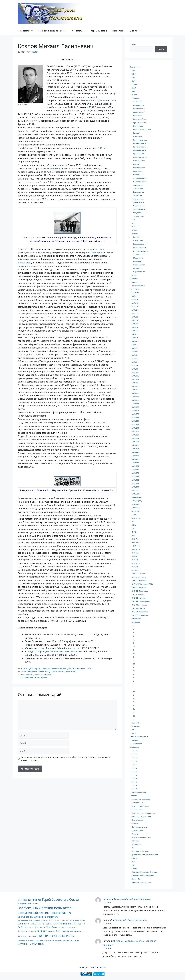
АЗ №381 (135, 435)
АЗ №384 (135, 438)
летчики (135, 823)
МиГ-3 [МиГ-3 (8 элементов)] (82, 920)
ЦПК (133, 227)
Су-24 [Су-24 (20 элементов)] (20, 927)
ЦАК (133, 223)
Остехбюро (136, 619)
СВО (133, 865)
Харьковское (139, 202)
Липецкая (137, 254)
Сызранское (138, 185)
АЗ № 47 (135, 345)
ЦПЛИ (134, 230)
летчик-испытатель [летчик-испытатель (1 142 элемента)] (56, 935)
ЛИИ (133, 535)
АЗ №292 (135, 424)
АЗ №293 (135, 428)
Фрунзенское (139, 199)
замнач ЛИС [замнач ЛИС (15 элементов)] (54, 931)
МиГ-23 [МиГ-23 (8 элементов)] (42, 924)
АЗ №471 (135, 470)
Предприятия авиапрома (140, 799)
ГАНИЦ (134, 515)
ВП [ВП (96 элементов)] (20, 900)
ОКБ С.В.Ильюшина (140, 615)
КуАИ (134, 88)
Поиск (133, 44)
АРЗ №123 (136, 504)
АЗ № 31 (135, 331)
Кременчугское (140, 150)
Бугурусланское (140, 123)
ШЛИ (88, 669)
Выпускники (135, 67)
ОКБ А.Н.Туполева (97, 100)
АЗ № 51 (135, 348)
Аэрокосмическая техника (54, 31)
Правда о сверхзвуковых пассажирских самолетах (53, 651)
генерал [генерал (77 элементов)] (42, 931)
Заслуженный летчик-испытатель (60, 672)
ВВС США (135, 511)
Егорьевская (138, 244)
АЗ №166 (135, 404)
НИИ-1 (134, 556)
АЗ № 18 (135, 303)
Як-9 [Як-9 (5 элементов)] (59, 927)
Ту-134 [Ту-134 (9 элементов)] (43, 927)
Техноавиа (136, 726)
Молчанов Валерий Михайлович (36, 674)
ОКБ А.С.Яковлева (139, 581)
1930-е (134, 758)
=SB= (104, 967)
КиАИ (134, 81)
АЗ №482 (135, 480)
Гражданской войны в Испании (145, 855)
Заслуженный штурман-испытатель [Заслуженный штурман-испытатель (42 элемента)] (38, 917)
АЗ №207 (135, 411)
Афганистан (136, 844)
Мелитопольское (140, 157)
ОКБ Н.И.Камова (138, 598)
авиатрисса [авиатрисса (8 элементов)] (72, 927)
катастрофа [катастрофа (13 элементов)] (23, 936)
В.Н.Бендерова (95, 252)
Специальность (136, 810)
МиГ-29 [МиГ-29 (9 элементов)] (56, 924)
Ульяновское (139, 192)
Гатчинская (138, 240)
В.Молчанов (25, 263)
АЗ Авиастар (137, 497)
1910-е (134, 751)
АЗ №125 (135, 383)
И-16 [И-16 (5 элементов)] (54, 920)
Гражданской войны (140, 851)
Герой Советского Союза (32, 672)
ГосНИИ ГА (136, 518)
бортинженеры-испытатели (143, 813)
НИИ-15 (136, 546)
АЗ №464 (135, 466)
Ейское (136, 133)
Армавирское (139, 105)
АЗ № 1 (134, 296)
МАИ (65, 669)
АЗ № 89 (135, 369)
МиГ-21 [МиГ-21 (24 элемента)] (34, 924)
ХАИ (133, 220)
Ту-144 (86, 111)
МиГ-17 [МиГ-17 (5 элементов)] (27, 924)
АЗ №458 (135, 459)
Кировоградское (140, 140)
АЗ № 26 (135, 324)
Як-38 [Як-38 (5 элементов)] (64, 927)
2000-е (134, 782)
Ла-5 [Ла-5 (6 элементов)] (63, 920)
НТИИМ (135, 567)
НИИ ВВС (135, 542)
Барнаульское (139, 112)
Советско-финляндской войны (144, 872)
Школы (135, 234)
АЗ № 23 (135, 317)
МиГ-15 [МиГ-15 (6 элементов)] (20, 924)
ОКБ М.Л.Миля (138, 594)
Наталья (107, 899)
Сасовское (138, 175)
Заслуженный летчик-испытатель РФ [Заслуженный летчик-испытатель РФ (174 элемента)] (45, 913)
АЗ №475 (135, 476)
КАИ (133, 77)
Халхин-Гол (136, 879)
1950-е (134, 764)
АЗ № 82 (135, 358)
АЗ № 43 (135, 341)
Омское (136, 164)
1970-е (24, 669)
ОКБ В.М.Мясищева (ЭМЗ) (142, 584)
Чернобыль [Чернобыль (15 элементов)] (52, 927)
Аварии (135, 740)
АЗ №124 (135, 379)
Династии (134, 279)
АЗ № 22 (135, 313)
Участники (134, 841)
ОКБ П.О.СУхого (138, 608)
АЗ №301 (135, 431)
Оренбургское (139, 168)
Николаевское (139, 161)
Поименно (136, 622)
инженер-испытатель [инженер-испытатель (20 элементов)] (71, 931)
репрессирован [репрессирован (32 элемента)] (71, 940)
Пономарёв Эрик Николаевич (131, 920)
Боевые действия (139, 792)
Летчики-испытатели (52, 669)
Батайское (138, 116)
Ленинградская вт (141, 251)
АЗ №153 (135, 393)
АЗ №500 (135, 490)
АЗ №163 (135, 400)
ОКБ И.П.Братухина (140, 591)
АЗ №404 (135, 449)
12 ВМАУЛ (137, 102)
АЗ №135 (135, 390)
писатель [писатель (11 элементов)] (39, 940)
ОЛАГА (134, 95)
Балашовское (139, 109)
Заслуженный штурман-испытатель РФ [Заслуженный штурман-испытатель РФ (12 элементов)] (35, 920)
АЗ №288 (135, 417)
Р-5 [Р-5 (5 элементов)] (84, 924)
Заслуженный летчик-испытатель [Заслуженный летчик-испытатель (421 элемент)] (46, 908)
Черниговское (139, 209)
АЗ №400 (135, 445)
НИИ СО (135, 553)
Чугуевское (138, 213)
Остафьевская (139, 265)
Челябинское (139, 206)
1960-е (134, 768)
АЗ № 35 (135, 334)
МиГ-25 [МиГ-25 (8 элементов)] (49, 924)
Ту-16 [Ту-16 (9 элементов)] (31, 927)
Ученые (135, 834)
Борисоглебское (140, 119)
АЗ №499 (135, 487)
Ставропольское (140, 178)
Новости (133, 796)
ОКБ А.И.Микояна (139, 574)
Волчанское (138, 126)
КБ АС (134, 525)
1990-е (134, 778)
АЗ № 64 (135, 352)
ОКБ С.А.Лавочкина (140, 612)
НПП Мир (136, 563)
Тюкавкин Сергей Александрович (132, 899)
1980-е (134, 775)
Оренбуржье (118, 31)
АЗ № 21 (135, 310)
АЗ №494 (135, 483)
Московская (138, 258)
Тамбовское (138, 188)
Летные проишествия (139, 737)
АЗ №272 (135, 414)
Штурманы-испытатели (141, 837)
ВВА (133, 70)
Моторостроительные (141, 806)
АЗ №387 (135, 442)
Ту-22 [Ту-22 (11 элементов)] (37, 927)
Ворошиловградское (142, 129)
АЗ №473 (135, 473)
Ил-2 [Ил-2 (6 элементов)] (59, 920)
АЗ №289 (135, 421)
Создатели (80, 31)
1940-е (134, 761)
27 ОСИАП (136, 293)
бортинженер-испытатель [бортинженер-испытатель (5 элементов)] (27, 931)
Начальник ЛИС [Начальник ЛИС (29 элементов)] (68, 924)
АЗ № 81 (135, 355)
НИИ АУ (135, 539)
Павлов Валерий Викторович (35, 677)
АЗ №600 (135, 494)
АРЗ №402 (136, 508)
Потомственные (138, 286)
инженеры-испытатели (141, 817)
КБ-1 (133, 529)
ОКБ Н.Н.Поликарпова (141, 601)
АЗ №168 (135, 407)
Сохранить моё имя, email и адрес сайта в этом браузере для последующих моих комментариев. (66, 759)
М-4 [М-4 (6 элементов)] (68, 920)
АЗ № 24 (135, 320)
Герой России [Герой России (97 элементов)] (32, 900)
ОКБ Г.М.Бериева (139, 587)
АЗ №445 (135, 452)
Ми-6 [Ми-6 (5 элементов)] (72, 920)
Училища (135, 98)
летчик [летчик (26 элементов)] (33, 936)
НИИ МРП (136, 549)
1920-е (134, 754)
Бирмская (137, 237)
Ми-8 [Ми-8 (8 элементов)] (77, 920)
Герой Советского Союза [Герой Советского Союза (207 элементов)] (60, 900)
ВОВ (133, 848)
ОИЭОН (135, 570)
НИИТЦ (135, 560)
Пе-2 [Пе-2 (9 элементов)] (80, 924)
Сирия (134, 869)
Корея (134, 858)
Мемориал (134, 747)
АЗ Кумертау (137, 501)
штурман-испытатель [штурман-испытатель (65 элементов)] (31, 944)
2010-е (134, 785)
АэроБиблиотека (99, 31)
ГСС (133, 522)
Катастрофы (36, 669)
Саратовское (139, 171)
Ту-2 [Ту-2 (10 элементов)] (26, 927)
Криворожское (139, 154)
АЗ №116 (135, 376)
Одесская (137, 261)
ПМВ (134, 862)
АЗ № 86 (135, 365)
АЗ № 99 (135, 372)
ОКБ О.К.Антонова (139, 605)
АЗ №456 (135, 456)
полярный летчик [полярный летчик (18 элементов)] (53, 940)
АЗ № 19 (135, 306)
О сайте (136, 31)
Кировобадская (140, 247)
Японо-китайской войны (142, 882)
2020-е (134, 789)
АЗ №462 (135, 463)
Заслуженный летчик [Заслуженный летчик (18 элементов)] (28, 904)
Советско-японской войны (143, 876)
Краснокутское (139, 147)
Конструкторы (137, 820)
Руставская (138, 268)
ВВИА (134, 74)
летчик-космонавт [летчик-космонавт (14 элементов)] (26, 940)
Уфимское (137, 195)
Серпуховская (139, 272)
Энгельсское (138, 216)
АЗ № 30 (135, 327)
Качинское (138, 136)
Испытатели (27, 31)
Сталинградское (140, 182)
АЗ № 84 (135, 362)
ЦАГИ (134, 730)
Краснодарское (140, 143)
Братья (134, 282)
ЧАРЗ (134, 733)
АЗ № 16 (135, 299)
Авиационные (137, 803)
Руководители (137, 830)
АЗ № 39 (135, 338)
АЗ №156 (135, 397)
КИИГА (134, 84)
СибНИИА (136, 723)
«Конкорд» (56, 168)
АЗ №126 (135, 386)
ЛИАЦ (134, 532)
